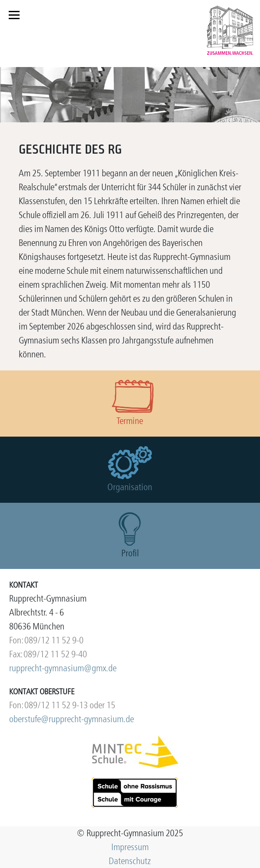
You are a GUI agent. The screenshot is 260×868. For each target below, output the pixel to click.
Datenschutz (130, 861)
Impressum (130, 847)
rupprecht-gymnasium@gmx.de (63, 668)
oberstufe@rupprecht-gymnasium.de (72, 719)
